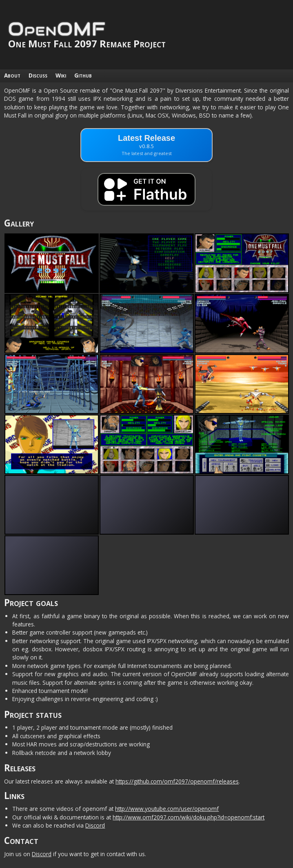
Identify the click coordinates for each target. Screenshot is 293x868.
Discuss (38, 75)
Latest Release (146, 145)
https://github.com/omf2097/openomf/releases (177, 781)
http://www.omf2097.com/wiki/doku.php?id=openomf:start (189, 817)
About (12, 75)
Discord (95, 825)
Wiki (61, 75)
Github (83, 75)
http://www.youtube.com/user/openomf (167, 809)
